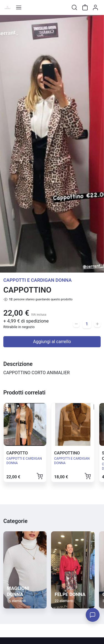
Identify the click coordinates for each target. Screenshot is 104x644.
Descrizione (18, 364)
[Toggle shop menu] (19, 7)
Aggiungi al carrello (52, 342)
